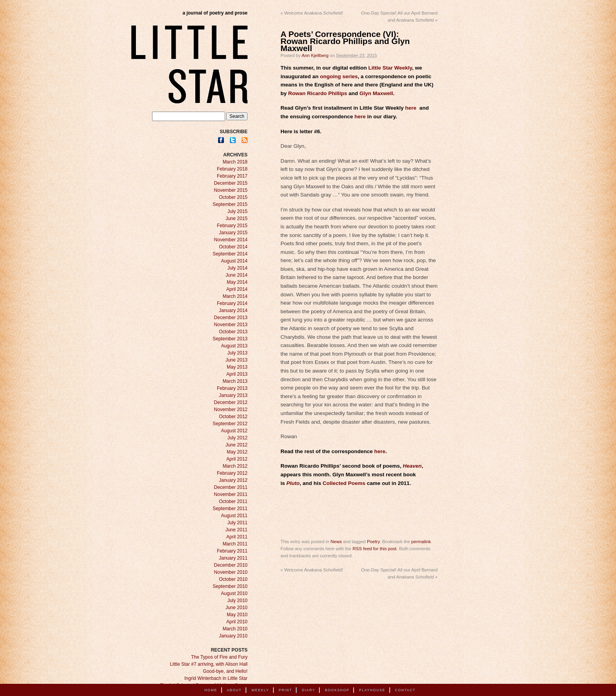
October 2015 (233, 197)
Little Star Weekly (390, 68)
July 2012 (237, 438)
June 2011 (236, 530)
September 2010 (230, 586)
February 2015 (232, 226)
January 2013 (233, 395)
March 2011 (235, 544)
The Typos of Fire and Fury (219, 657)
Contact (405, 690)
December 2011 (231, 487)
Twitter (233, 140)
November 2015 (231, 190)
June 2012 (236, 445)
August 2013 (234, 346)
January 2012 (233, 480)
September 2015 (230, 204)
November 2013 (231, 325)
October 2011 (233, 501)
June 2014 (236, 275)
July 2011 (237, 523)
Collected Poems (344, 483)
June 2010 (236, 608)
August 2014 (234, 261)
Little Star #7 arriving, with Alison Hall (209, 664)
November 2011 (231, 494)
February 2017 (232, 176)
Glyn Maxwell (376, 93)
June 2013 (236, 360)
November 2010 (231, 572)
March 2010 (235, 629)
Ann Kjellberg (315, 55)
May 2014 (237, 282)
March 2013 (235, 381)
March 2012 (235, 466)
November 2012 (231, 410)
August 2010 (234, 593)
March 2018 (235, 162)
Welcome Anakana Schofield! (312, 13)
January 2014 (233, 310)
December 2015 (231, 183)
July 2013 (237, 353)
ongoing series (339, 76)
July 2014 (237, 268)
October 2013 (233, 332)
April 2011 (237, 537)
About (234, 690)
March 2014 (235, 296)
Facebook (221, 140)
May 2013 (237, 367)
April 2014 (237, 289)
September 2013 (230, 339)
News (336, 542)
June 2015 (236, 219)
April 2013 (237, 374)
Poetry (373, 542)
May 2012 (237, 452)
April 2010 (237, 622)
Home (211, 690)
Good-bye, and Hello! (225, 671)
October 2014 (233, 247)
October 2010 (233, 579)
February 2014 (232, 303)
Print (286, 690)
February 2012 (232, 473)
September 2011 (230, 509)
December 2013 (231, 318)
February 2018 (232, 169)
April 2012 (237, 459)
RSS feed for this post (374, 549)
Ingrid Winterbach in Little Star (216, 678)
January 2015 (233, 233)
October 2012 (233, 417)
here (411, 108)
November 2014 (231, 240)
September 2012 (230, 424)
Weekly (260, 690)
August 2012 (234, 431)
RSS (245, 140)
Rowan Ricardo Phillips (318, 93)
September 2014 (230, 254)
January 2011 (233, 558)
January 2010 (233, 636)
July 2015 (237, 211)
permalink (421, 542)
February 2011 (232, 551)
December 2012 (231, 402)
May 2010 (237, 615)
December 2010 (231, 565)
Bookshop (337, 690)
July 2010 (237, 601)
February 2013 (232, 388)
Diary (308, 690)
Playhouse (372, 690)
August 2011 (234, 516)
